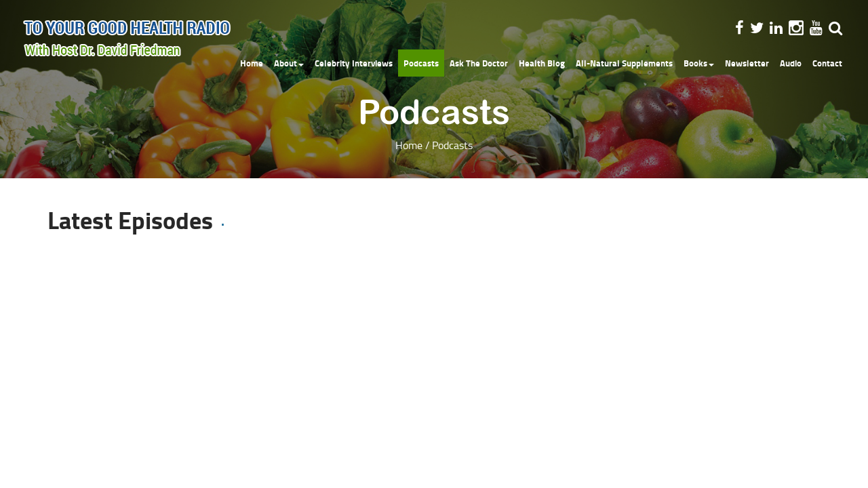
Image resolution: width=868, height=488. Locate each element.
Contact (827, 63)
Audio (791, 63)
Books (699, 63)
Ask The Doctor (479, 63)
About (289, 63)
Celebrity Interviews (354, 63)
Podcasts (421, 63)
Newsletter (747, 63)
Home (252, 63)
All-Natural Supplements (624, 63)
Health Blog (542, 63)
